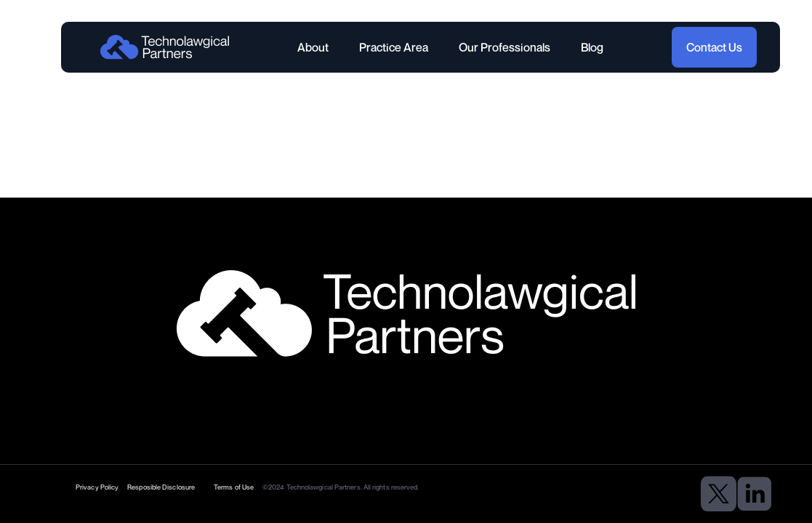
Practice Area (394, 47)
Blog (592, 47)
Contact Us (714, 47)
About (313, 47)
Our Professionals (505, 47)
